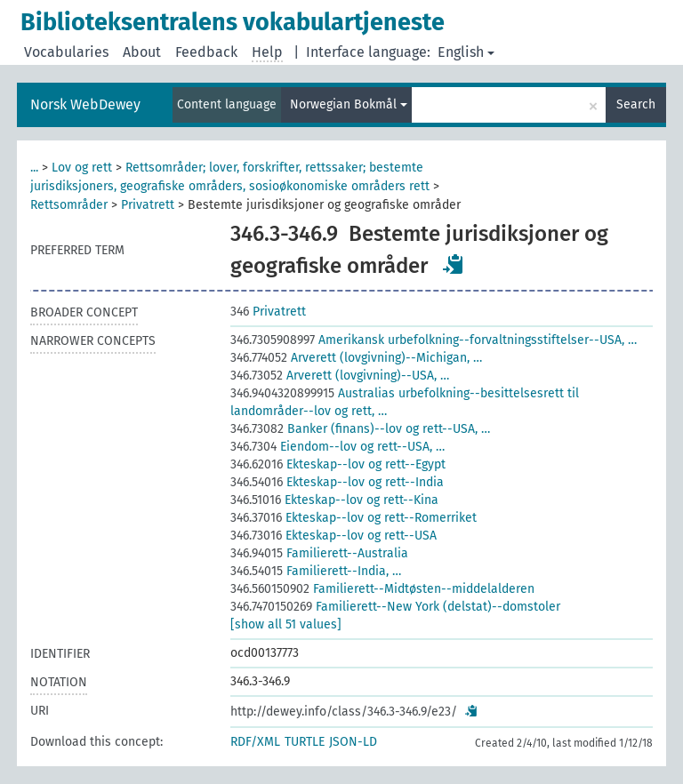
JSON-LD (353, 742)
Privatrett (148, 205)
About (142, 52)
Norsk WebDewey (85, 104)
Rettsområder (69, 205)
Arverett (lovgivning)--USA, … (340, 376)
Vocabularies (66, 52)
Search (636, 104)
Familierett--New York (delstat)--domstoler (395, 607)
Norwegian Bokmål (349, 104)
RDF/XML (255, 742)
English (466, 52)
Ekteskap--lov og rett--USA (333, 536)
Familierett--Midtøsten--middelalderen (382, 589)
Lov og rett (82, 168)
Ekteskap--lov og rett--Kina (334, 500)
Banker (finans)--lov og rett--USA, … (360, 429)
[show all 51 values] (286, 624)
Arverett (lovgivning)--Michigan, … (356, 358)
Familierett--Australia (319, 553)
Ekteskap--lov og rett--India (337, 482)
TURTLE (305, 742)
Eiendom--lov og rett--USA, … (337, 447)
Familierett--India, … (316, 571)
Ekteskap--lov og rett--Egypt (338, 464)
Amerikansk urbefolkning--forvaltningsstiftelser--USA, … (434, 340)
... (34, 168)
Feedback (206, 52)
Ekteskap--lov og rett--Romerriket (354, 518)
